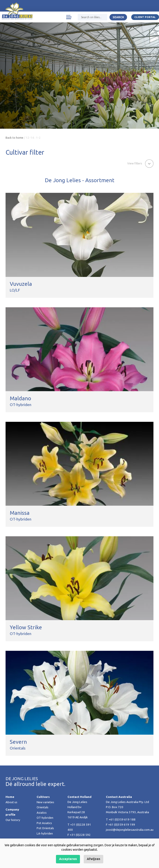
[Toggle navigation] (69, 17)
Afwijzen (93, 859)
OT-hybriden (45, 817)
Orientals (43, 807)
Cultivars (43, 797)
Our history (13, 819)
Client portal (145, 17)
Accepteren (68, 859)
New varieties (46, 802)
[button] (140, 163)
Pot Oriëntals (46, 828)
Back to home (15, 138)
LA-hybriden (45, 833)
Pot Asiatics (45, 823)
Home (10, 797)
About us (12, 802)
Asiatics (42, 812)
